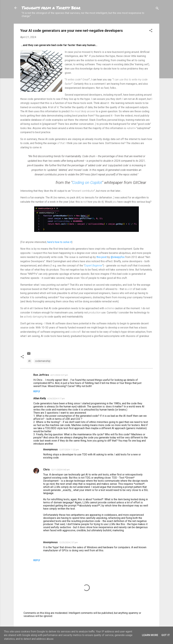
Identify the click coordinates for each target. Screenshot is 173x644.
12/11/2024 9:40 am (60, 470)
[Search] (157, 9)
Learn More (150, 635)
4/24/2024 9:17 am (56, 399)
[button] (151, 31)
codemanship (43, 361)
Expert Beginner (93, 266)
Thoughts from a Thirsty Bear (51, 8)
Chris (46, 469)
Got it (166, 635)
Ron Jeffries (41, 375)
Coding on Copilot (87, 183)
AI (30, 361)
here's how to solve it (59, 242)
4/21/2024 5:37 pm (59, 375)
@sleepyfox (118, 257)
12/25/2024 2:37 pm (68, 542)
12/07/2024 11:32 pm (69, 450)
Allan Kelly (40, 398)
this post (102, 257)
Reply (37, 391)
